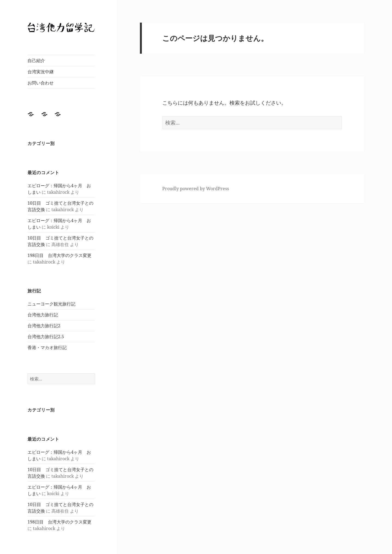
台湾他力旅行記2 (44, 326)
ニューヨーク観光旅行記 (51, 304)
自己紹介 (36, 60)
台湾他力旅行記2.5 (46, 337)
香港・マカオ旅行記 (47, 347)
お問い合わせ (41, 83)
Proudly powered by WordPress (196, 189)
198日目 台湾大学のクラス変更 (59, 255)
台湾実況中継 (41, 72)
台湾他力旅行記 (43, 315)
